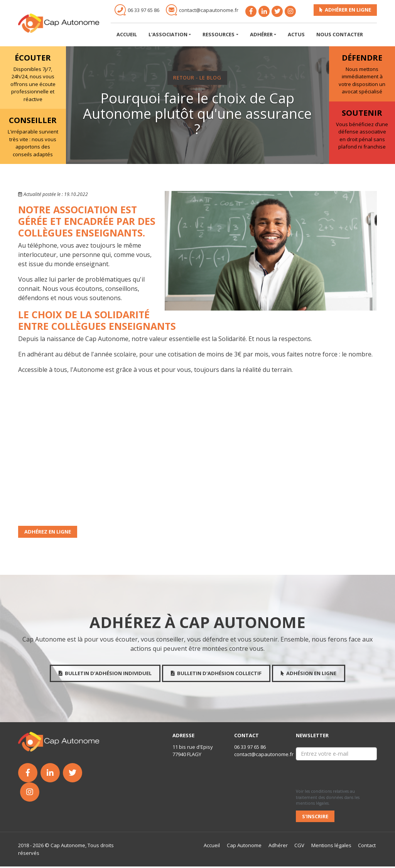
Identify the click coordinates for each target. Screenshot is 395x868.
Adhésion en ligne (309, 675)
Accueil (127, 36)
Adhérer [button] (261, 36)
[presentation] (331, 775)
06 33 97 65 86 (250, 748)
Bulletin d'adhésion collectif (216, 675)
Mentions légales (332, 847)
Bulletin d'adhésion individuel (105, 675)
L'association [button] (168, 36)
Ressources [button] (219, 36)
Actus (296, 36)
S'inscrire (315, 817)
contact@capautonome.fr (264, 756)
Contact (367, 847)
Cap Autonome (244, 847)
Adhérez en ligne (48, 533)
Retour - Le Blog (197, 79)
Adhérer (278, 847)
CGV (300, 847)
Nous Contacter (340, 36)
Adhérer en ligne (345, 11)
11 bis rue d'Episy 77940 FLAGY (193, 752)
